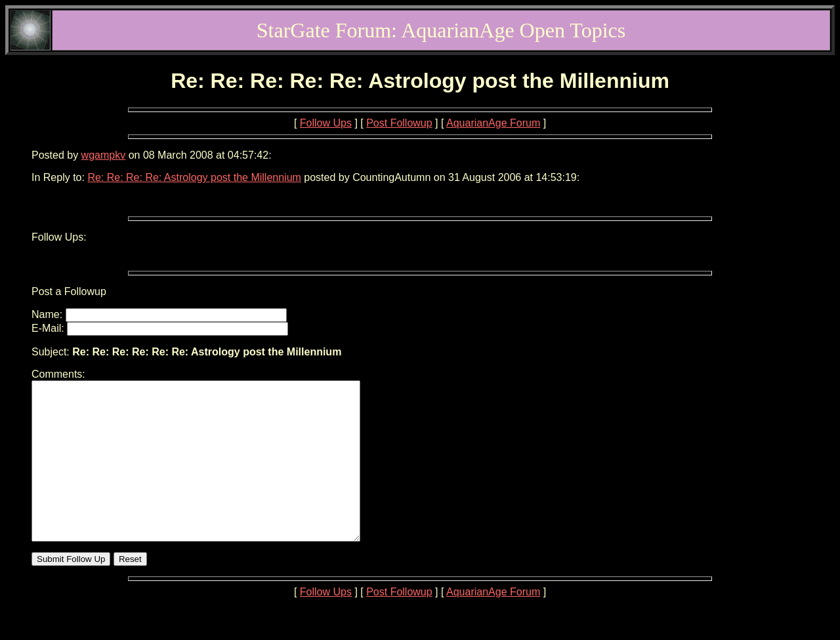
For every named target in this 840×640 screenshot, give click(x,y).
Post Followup (399, 123)
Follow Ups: (59, 237)
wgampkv (104, 155)
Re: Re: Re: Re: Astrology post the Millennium (194, 177)
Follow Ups (326, 123)
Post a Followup (69, 291)
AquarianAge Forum (493, 123)
